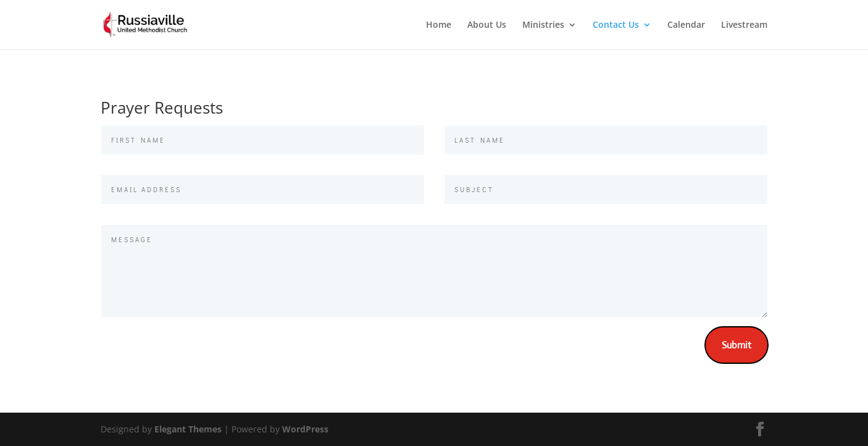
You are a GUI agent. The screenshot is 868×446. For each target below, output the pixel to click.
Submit (737, 345)
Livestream (744, 25)
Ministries (543, 25)
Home (439, 25)
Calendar (686, 25)
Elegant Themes (188, 429)
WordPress (305, 429)
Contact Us (616, 25)
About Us (487, 25)
